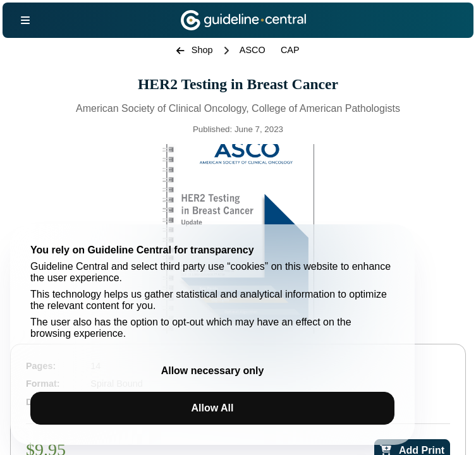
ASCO (253, 50)
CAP (290, 50)
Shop (194, 50)
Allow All (213, 408)
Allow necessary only (213, 371)
